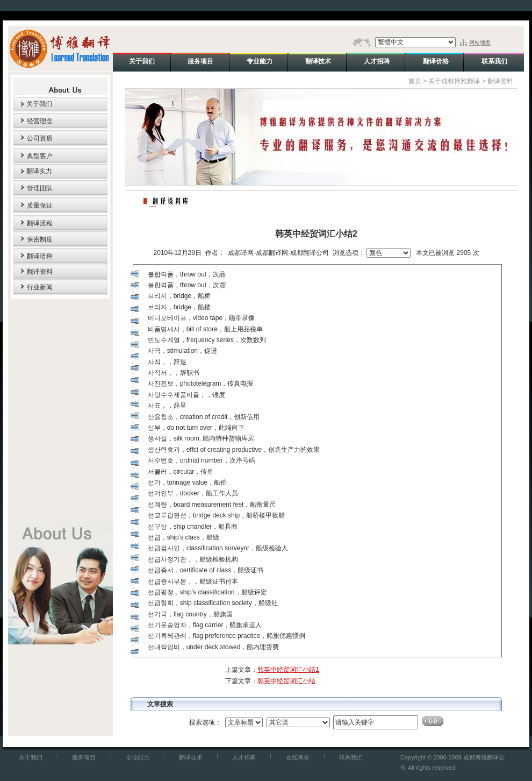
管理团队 (40, 188)
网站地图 (480, 42)
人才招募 (244, 757)
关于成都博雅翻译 (454, 81)
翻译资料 (40, 272)
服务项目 (84, 757)
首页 (415, 81)
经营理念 (40, 121)
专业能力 (138, 757)
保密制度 (40, 239)
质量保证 (40, 205)
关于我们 (39, 104)
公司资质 (40, 138)
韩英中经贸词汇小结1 (288, 670)
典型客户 (40, 156)
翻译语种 (40, 256)
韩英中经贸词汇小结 (286, 681)
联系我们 (351, 757)
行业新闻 (40, 287)
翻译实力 (39, 171)
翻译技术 (191, 757)
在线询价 (298, 757)
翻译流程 (40, 223)
